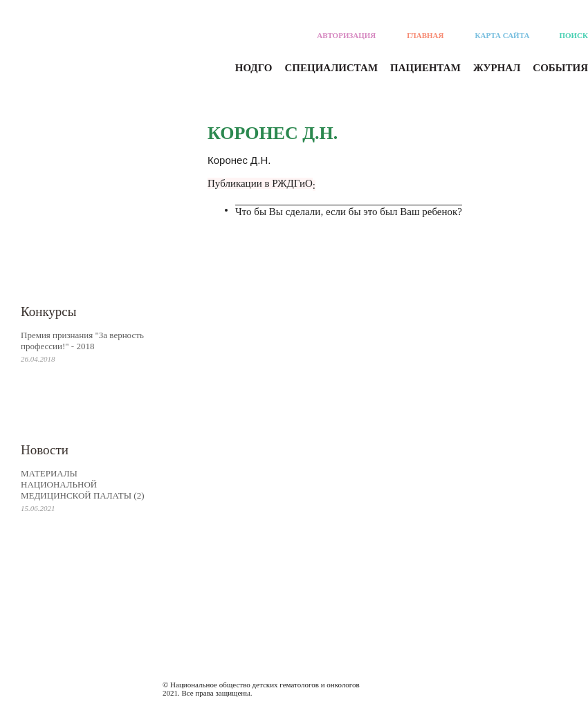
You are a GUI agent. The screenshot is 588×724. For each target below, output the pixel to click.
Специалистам (332, 68)
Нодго (254, 68)
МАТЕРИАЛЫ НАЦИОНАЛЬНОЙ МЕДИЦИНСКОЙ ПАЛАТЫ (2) (83, 484)
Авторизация (346, 35)
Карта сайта (503, 35)
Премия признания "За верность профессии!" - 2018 (82, 341)
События (560, 68)
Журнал (497, 68)
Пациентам (425, 68)
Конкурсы (49, 312)
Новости (45, 450)
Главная (425, 35)
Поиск (573, 35)
